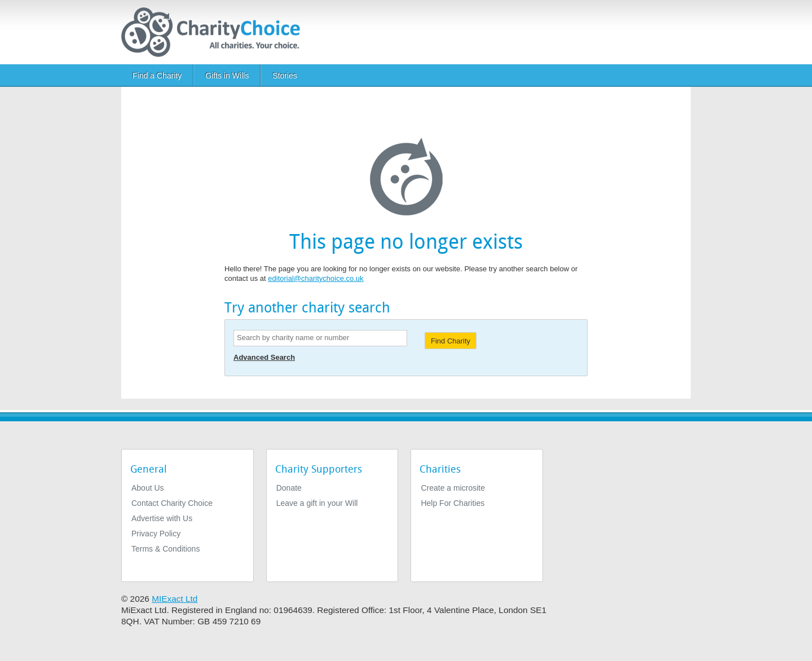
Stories (285, 76)
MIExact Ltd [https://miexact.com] (175, 599)
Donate (289, 488)
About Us (148, 488)
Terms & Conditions (166, 549)
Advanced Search (264, 357)
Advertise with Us (162, 518)
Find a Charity (157, 76)
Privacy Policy (156, 534)
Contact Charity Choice (172, 503)
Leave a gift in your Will (317, 503)
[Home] (215, 32)
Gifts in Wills (227, 76)
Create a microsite (453, 488)
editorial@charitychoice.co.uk (315, 278)
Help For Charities (453, 503)
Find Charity (451, 341)
